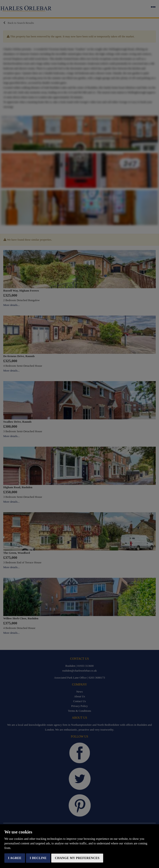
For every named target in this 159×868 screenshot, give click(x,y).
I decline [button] (38, 858)
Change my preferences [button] (77, 858)
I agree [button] (15, 858)
